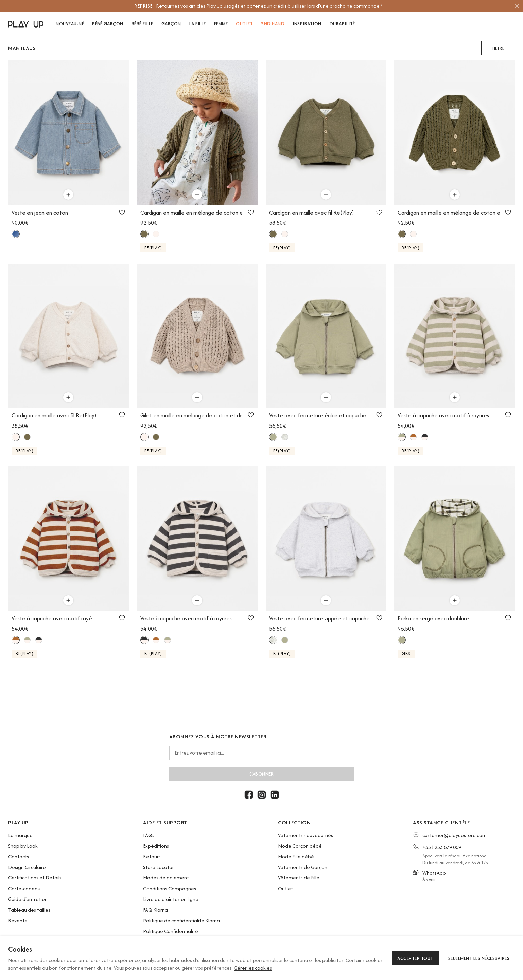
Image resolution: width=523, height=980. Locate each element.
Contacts (19, 857)
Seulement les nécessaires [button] (479, 958)
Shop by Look (23, 846)
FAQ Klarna (155, 910)
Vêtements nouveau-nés (306, 835)
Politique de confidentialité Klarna (181, 920)
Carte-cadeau (24, 888)
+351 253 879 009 (442, 847)
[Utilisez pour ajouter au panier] (68, 195)
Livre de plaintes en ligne (171, 899)
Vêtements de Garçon (303, 867)
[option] (258, 6)
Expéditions (156, 846)
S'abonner (262, 774)
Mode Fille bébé (296, 857)
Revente (18, 920)
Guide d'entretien (28, 899)
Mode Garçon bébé (300, 846)
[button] (498, 48)
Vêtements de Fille (299, 878)
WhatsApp (434, 873)
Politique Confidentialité (171, 931)
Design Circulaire (27, 867)
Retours (152, 857)
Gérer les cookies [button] (253, 968)
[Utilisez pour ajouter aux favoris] (122, 212)
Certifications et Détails (35, 878)
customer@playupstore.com (455, 835)
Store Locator (159, 867)
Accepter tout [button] (415, 958)
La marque (20, 835)
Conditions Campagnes (170, 888)
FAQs (149, 835)
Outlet (285, 888)
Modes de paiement (166, 878)
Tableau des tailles (29, 910)
